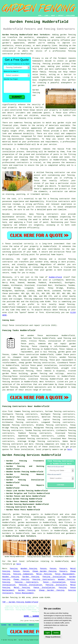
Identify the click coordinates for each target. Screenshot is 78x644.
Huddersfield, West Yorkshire (21, 536)
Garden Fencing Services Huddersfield (32, 455)
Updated (31, 625)
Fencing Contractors (44, 579)
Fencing (14, 569)
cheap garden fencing (30, 363)
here (70, 449)
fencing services (11, 382)
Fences (43, 569)
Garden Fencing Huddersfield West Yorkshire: (26, 35)
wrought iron (69, 368)
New (10, 625)
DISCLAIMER (70, 16)
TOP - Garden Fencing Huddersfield (20, 602)
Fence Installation (54, 582)
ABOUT (53, 16)
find (10, 411)
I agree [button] (48, 633)
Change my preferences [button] (53, 637)
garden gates (65, 352)
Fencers (63, 569)
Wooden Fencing (29, 569)
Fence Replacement (65, 574)
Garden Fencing (31, 577)
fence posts (70, 355)
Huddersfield (55, 277)
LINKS (46, 16)
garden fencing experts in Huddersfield (35, 514)
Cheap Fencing (21, 579)
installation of (57, 341)
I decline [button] (56, 633)
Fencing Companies (23, 574)
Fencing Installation (54, 577)
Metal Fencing (44, 574)
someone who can (48, 344)
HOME (40, 16)
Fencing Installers (56, 585)
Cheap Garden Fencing (44, 571)
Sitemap (4, 625)
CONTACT (61, 16)
